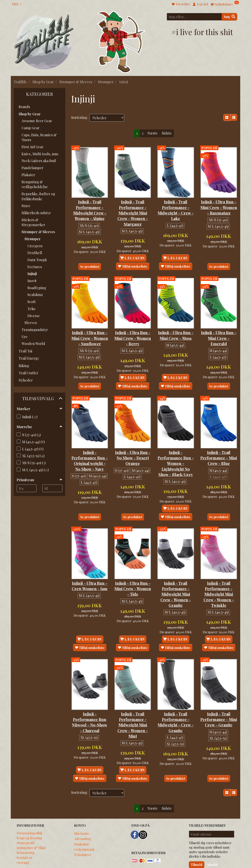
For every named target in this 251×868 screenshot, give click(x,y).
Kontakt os (24, 840)
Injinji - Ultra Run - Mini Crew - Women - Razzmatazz (219, 205)
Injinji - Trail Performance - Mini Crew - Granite (219, 704)
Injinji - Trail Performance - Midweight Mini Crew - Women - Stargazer (133, 207)
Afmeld (212, 847)
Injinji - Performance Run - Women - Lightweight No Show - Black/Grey (176, 453)
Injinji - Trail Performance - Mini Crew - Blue (219, 445)
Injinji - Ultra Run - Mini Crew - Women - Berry (133, 327)
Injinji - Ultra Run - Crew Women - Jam (90, 576)
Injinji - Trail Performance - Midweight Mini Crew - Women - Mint (133, 707)
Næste (153, 133)
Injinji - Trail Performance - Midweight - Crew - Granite (176, 704)
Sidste (167, 133)
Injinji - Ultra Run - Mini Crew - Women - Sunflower (90, 330)
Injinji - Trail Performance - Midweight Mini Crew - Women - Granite (176, 582)
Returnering (26, 835)
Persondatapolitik (30, 816)
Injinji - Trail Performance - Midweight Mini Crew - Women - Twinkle (219, 582)
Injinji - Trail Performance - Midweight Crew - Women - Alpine (90, 205)
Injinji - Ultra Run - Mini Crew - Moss (176, 327)
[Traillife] (44, 41)
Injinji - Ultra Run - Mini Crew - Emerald (219, 327)
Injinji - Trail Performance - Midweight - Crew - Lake (176, 205)
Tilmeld (197, 847)
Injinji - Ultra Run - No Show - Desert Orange (133, 445)
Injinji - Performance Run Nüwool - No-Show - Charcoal (90, 707)
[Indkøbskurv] (225, 4)
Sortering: (79, 117)
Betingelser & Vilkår (31, 830)
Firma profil (25, 825)
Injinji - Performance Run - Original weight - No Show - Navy (90, 451)
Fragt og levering (29, 820)
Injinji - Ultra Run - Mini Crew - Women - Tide (133, 576)
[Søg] (229, 17)
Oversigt (23, 845)
